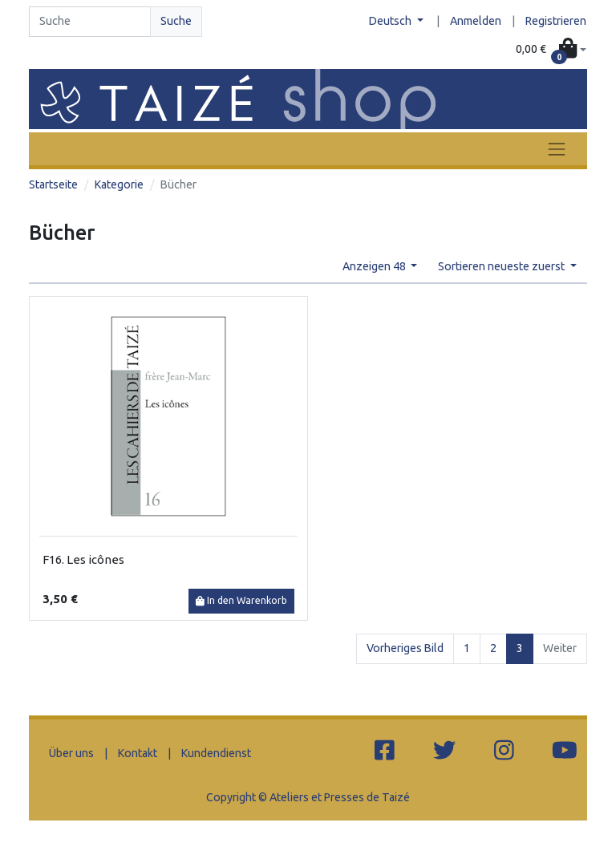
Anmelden (476, 21)
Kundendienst (216, 753)
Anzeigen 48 (375, 266)
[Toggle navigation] (557, 149)
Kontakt (138, 753)
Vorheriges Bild (405, 648)
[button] (551, 50)
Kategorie (119, 184)
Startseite (53, 184)
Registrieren (556, 21)
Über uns (71, 753)
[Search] (90, 22)
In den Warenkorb (241, 600)
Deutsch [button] (391, 21)
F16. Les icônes (83, 559)
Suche (176, 21)
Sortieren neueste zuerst (503, 266)
